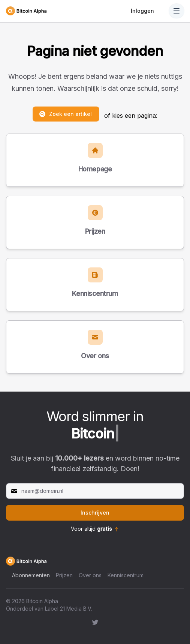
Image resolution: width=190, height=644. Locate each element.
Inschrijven (95, 513)
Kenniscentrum (126, 575)
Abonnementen (31, 575)
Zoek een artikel (65, 114)
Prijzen (64, 575)
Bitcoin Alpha (42, 601)
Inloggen (142, 11)
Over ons (90, 575)
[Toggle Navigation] (177, 11)
